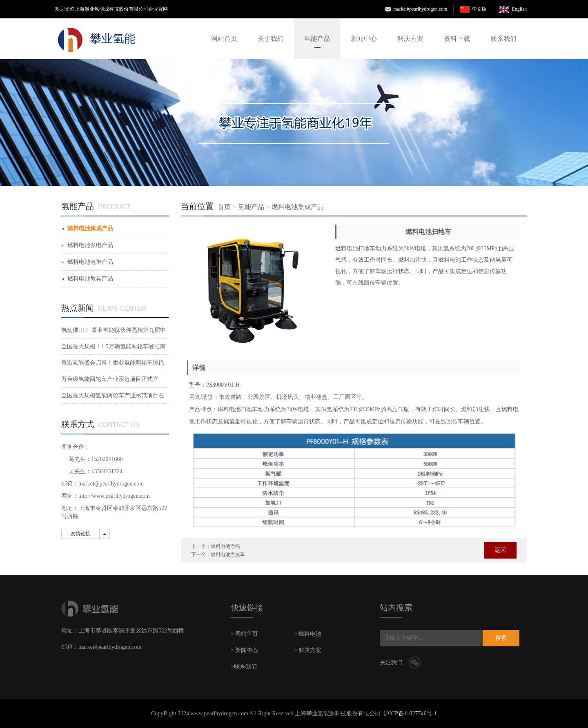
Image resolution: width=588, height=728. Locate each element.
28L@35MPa (482, 248)
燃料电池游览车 (228, 554)
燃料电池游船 (225, 546)
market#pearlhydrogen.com (420, 9)
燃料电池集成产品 (298, 207)
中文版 (479, 9)
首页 (224, 207)
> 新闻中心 (244, 650)
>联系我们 (244, 667)
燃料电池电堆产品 (90, 262)
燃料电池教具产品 (90, 279)
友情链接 (80, 534)
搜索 (501, 638)
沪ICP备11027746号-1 (410, 714)
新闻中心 (364, 39)
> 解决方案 (308, 650)
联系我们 (503, 39)
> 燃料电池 (308, 634)
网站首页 (224, 39)
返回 (500, 550)
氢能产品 (317, 39)
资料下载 (457, 39)
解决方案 (410, 39)
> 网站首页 (244, 634)
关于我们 (271, 39)
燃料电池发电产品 (90, 245)
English (519, 9)
